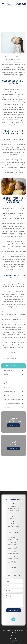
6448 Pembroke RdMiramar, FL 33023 (13, 510)
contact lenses (8, 379)
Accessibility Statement (9, 634)
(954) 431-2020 (13, 518)
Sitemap (14, 636)
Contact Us (13, 448)
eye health (7, 387)
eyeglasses (7, 383)
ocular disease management (12, 404)
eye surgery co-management (12, 399)
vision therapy (8, 371)
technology (7, 408)
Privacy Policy (20, 634)
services (6, 375)
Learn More (14, 425)
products (6, 395)
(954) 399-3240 (13, 526)
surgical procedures (9, 391)
